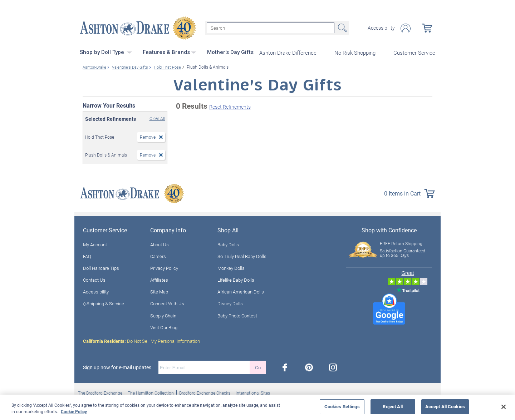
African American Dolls (241, 291)
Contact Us (94, 279)
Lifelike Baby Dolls (236, 279)
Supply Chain (163, 315)
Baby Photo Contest (237, 315)
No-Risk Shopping (355, 52)
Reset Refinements (230, 106)
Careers (158, 256)
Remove (148, 136)
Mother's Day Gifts (230, 52)
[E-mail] (204, 367)
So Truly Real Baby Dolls (242, 256)
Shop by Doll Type (106, 52)
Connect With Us (167, 303)
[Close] (504, 407)
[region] (257, 407)
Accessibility (381, 28)
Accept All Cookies (445, 406)
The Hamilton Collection (151, 392)
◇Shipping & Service (104, 303)
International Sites (253, 392)
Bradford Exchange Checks (205, 392)
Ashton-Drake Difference (288, 52)
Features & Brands (170, 52)
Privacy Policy (164, 267)
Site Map (159, 291)
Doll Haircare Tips (101, 267)
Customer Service (414, 52)
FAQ (87, 256)
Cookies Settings (342, 406)
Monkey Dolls (231, 267)
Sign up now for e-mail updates (117, 367)
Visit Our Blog (164, 327)
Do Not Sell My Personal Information (141, 340)
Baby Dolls (228, 244)
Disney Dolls (230, 303)
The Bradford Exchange (100, 392)
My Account (95, 244)
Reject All (393, 406)
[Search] (271, 28)
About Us (160, 244)
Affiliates (159, 279)
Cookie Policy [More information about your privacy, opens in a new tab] (74, 411)
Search (342, 28)
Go (258, 367)
